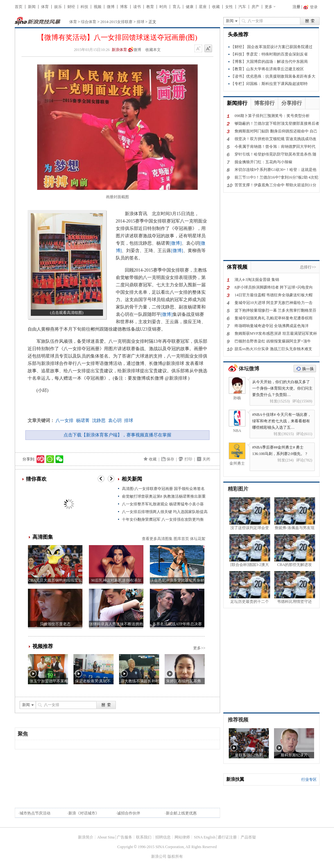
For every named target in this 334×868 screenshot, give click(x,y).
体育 (45, 7)
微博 (111, 7)
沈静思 (99, 421)
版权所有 (175, 856)
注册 (296, 7)
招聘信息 (163, 837)
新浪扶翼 (235, 779)
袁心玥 (115, 421)
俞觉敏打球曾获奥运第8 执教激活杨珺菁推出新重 (164, 496)
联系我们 (144, 837)
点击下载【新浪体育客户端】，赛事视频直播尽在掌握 (117, 435)
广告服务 (124, 837)
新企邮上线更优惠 (181, 813)
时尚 (163, 7)
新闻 (32, 7)
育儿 (176, 7)
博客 (124, 7)
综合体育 (89, 22)
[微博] (176, 243)
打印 (188, 459)
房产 (255, 7)
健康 (190, 7)
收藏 (216, 7)
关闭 (206, 459)
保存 (170, 459)
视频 (98, 7)
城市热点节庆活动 (35, 813)
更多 (269, 7)
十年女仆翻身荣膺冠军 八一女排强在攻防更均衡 (163, 519)
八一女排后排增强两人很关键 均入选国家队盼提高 (165, 512)
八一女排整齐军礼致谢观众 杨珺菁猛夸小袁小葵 (163, 504)
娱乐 (58, 7)
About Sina (106, 837)
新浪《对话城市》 (84, 813)
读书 (137, 7)
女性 (229, 7)
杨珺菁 (83, 421)
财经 (71, 7)
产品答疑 (248, 837)
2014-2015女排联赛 (116, 22)
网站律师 (182, 837)
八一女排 (64, 421)
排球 (141, 22)
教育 (150, 7)
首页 (19, 7)
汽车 (242, 7)
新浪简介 (86, 837)
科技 (84, 7)
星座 (203, 7)
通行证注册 (227, 837)
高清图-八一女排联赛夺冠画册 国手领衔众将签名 (163, 489)
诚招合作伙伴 (129, 813)
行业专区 (309, 780)
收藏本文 (153, 50)
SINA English (205, 837)
